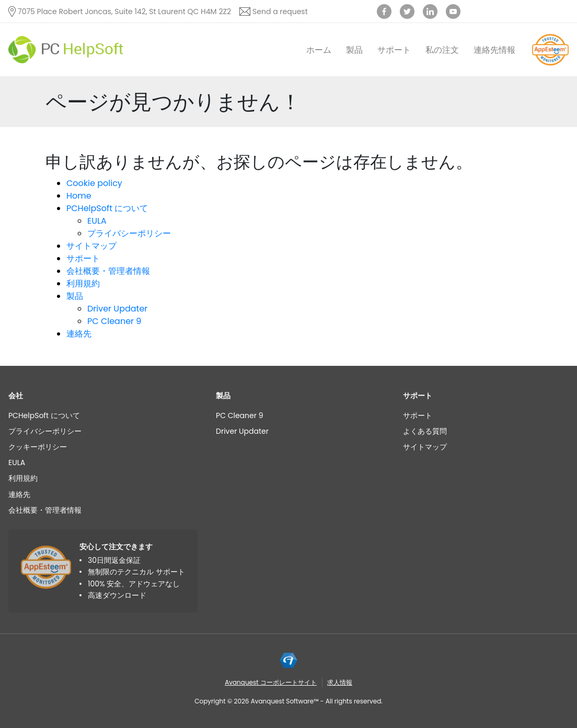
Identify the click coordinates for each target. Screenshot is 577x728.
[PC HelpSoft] (66, 50)
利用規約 (83, 284)
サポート (394, 50)
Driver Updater (117, 309)
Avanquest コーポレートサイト (271, 682)
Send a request (280, 11)
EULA (97, 221)
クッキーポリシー (38, 447)
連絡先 (79, 334)
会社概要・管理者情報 (108, 271)
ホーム (319, 50)
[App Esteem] (550, 65)
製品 (354, 50)
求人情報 (340, 682)
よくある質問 (425, 431)
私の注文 (442, 50)
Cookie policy (94, 183)
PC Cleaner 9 (114, 321)
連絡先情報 (494, 50)
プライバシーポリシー (129, 233)
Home (79, 196)
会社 (16, 396)
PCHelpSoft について (107, 208)
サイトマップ (91, 246)
